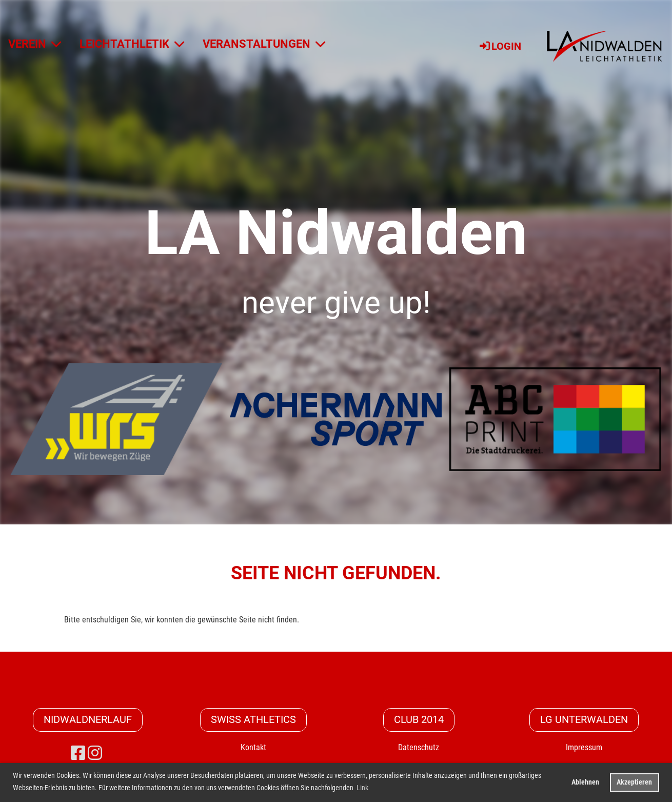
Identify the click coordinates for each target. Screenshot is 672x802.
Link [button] (362, 788)
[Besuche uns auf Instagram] (95, 753)
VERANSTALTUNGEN (264, 44)
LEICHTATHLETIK (132, 44)
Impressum (584, 747)
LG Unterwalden (584, 720)
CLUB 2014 (419, 720)
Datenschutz (419, 747)
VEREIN (35, 44)
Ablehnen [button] (585, 782)
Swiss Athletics (253, 720)
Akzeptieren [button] (634, 782)
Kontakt (253, 747)
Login (500, 46)
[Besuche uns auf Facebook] (78, 753)
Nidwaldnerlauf (88, 720)
